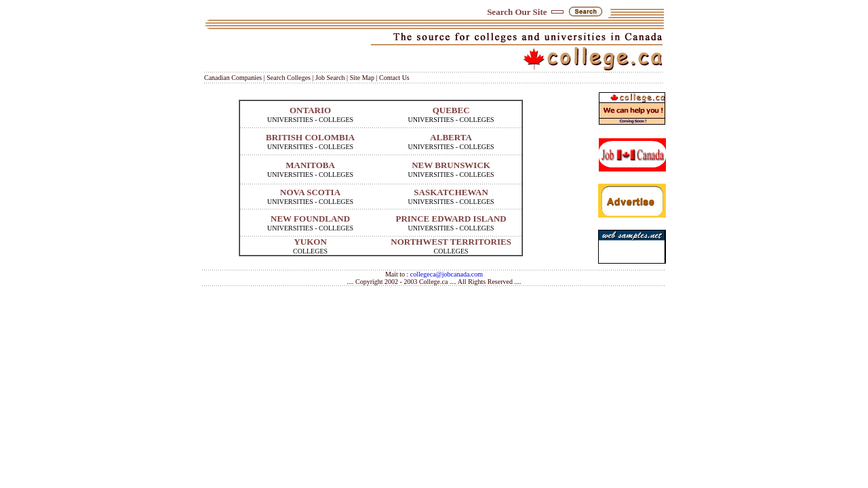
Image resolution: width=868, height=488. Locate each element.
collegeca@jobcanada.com (447, 274)
